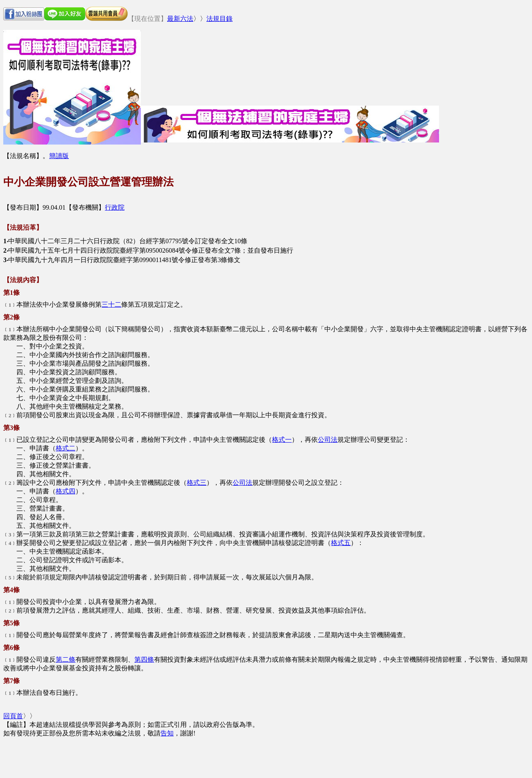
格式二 (66, 448)
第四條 (144, 659)
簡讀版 (59, 156)
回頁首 (13, 716)
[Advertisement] (290, 50)
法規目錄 (220, 19)
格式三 (197, 483)
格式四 (66, 491)
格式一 (282, 440)
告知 (167, 733)
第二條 (66, 659)
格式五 (341, 543)
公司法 (328, 440)
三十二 (111, 304)
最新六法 (180, 19)
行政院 (115, 207)
